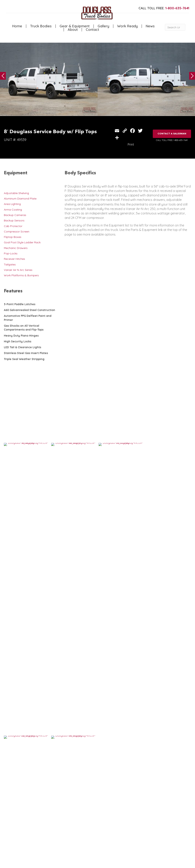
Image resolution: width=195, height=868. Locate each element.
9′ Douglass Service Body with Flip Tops (120, 656)
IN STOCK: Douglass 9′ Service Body (74, 720)
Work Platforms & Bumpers (21, 275)
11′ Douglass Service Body (71, 655)
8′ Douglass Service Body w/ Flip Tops (119, 720)
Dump (56, 824)
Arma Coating (13, 210)
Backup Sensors (14, 220)
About (73, 30)
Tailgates (10, 264)
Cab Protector (13, 226)
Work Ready (127, 26)
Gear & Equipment (75, 26)
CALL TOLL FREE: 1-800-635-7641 (172, 140)
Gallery (103, 26)
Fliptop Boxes (13, 237)
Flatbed (57, 820)
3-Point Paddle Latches (20, 304)
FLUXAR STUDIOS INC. (102, 863)
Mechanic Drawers (16, 248)
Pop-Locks (11, 253)
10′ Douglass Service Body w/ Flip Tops (27, 720)
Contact (92, 30)
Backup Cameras (15, 215)
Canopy (57, 816)
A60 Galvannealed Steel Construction (29, 310)
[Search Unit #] (175, 27)
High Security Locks (18, 341)
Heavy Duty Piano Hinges (21, 336)
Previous (3, 76)
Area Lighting (12, 204)
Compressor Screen (17, 231)
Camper (41, 824)
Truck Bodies (41, 26)
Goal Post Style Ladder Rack (22, 242)
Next (192, 76)
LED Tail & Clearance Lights (23, 347)
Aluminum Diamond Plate (20, 199)
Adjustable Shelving (16, 193)
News (150, 26)
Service (40, 813)
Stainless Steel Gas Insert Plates (26, 353)
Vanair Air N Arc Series (18, 270)
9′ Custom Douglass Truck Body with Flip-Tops (28, 656)
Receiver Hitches (14, 259)
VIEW (16, 670)
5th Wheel (58, 813)
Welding (41, 820)
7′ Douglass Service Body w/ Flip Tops (165, 720)
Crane (39, 816)
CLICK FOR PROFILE (175, 839)
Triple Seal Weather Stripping (24, 359)
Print (131, 144)
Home (17, 26)
